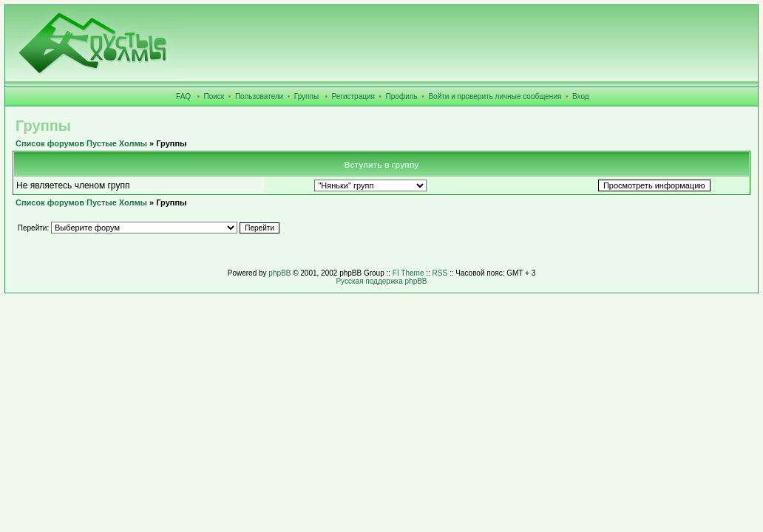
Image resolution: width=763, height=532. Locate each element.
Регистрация (353, 96)
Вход (581, 96)
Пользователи (259, 96)
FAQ (183, 96)
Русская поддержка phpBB (381, 281)
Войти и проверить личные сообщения (495, 96)
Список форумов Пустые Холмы (81, 143)
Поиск (214, 96)
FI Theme (408, 273)
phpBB (279, 273)
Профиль (402, 96)
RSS (440, 273)
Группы (306, 96)
